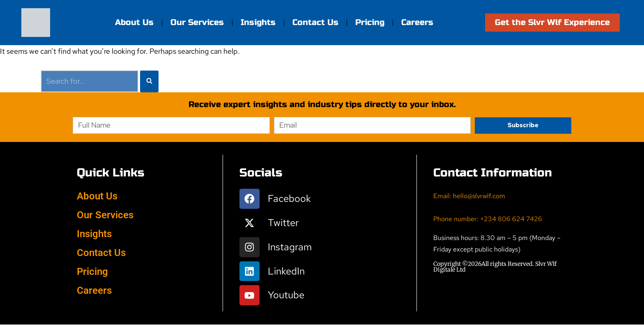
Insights (258, 22)
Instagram (290, 248)
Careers (417, 22)
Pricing (370, 22)
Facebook (290, 199)
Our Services (197, 22)
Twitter (284, 223)
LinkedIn (287, 273)
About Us (134, 22)
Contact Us (315, 22)
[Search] (90, 81)
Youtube (286, 297)
